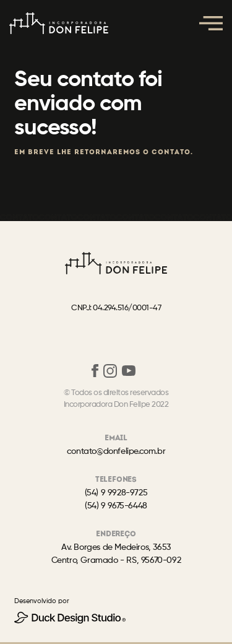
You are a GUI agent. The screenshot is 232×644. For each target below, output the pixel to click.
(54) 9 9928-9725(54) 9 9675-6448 (116, 499)
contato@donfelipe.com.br (116, 451)
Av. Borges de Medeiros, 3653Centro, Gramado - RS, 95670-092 (116, 554)
